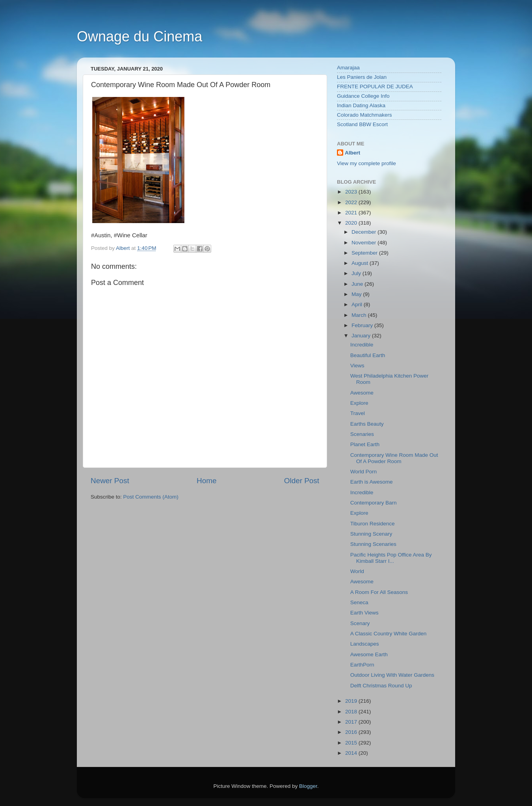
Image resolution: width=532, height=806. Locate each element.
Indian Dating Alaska (361, 105)
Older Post (302, 481)
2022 (352, 202)
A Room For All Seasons (379, 592)
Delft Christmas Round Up (381, 686)
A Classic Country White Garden (389, 634)
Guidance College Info (363, 96)
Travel (358, 413)
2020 (352, 223)
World (357, 571)
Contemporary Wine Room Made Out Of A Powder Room (394, 458)
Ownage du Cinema (140, 36)
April (358, 304)
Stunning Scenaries (373, 544)
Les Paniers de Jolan (362, 77)
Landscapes (365, 644)
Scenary (360, 623)
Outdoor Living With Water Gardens (392, 675)
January (362, 336)
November (365, 243)
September (365, 253)
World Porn (364, 472)
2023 (352, 192)
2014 (352, 753)
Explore (359, 403)
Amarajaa (348, 68)
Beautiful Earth (368, 355)
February (363, 325)
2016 (352, 732)
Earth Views (365, 613)
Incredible (362, 345)
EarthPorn (362, 665)
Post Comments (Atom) (151, 497)
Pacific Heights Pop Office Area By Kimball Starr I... (391, 558)
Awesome (362, 393)
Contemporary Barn (374, 503)
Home (206, 481)
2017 (352, 722)
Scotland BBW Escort (362, 124)
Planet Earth (365, 444)
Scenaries (362, 434)
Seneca (359, 602)
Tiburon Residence (373, 524)
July (357, 273)
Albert (352, 153)
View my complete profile (366, 163)
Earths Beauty (367, 424)
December (365, 232)
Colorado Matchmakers (365, 115)
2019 (352, 701)
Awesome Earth (369, 654)
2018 (352, 712)
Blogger (308, 786)
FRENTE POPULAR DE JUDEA (375, 87)
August (361, 263)
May (357, 294)
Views (357, 366)
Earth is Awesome (372, 482)
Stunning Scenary (371, 534)
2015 (352, 743)
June (358, 284)
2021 (352, 213)
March (360, 315)
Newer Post (110, 481)
